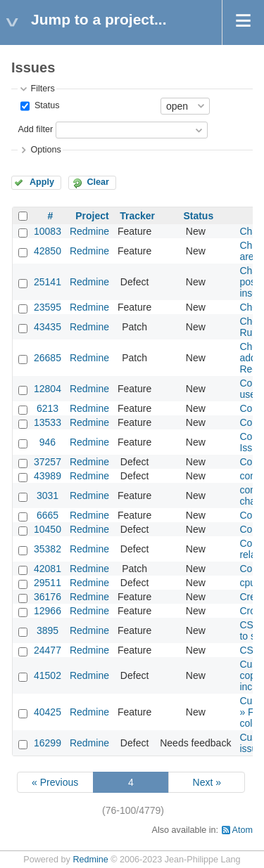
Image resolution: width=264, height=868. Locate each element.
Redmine (89, 231)
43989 (48, 476)
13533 (48, 422)
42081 (48, 569)
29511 (48, 583)
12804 (48, 389)
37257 (48, 462)
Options (45, 150)
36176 (48, 597)
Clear (98, 182)
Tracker (137, 216)
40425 (48, 712)
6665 (48, 515)
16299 (48, 743)
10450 (48, 529)
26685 (48, 358)
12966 (48, 611)
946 (48, 442)
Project (92, 216)
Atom (243, 830)
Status (45, 105)
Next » (207, 782)
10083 (48, 231)
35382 (48, 549)
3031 (48, 495)
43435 (48, 327)
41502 (48, 675)
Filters (42, 89)
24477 (48, 650)
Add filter (35, 129)
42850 (48, 251)
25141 (48, 282)
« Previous (55, 782)
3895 (48, 630)
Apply (42, 182)
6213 (48, 408)
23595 (48, 307)
